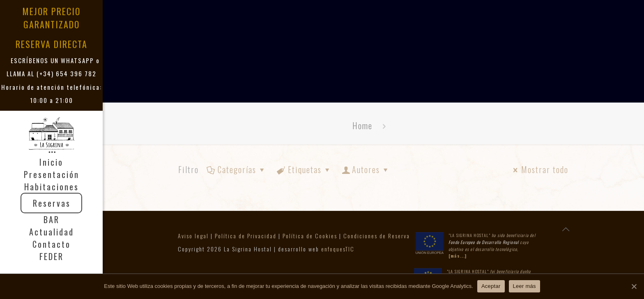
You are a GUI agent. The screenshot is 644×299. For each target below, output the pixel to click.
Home (362, 126)
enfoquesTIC (338, 249)
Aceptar (491, 286)
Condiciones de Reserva (377, 236)
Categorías (236, 169)
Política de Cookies (310, 236)
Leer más (524, 286)
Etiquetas (304, 169)
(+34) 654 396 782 (67, 73)
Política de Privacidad (246, 236)
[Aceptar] (634, 286)
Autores (366, 169)
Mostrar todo (539, 169)
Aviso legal (193, 236)
